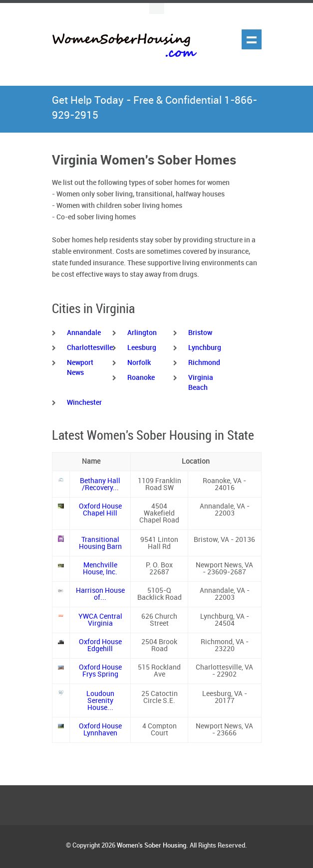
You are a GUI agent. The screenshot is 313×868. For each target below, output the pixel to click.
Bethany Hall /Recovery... (100, 484)
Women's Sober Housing (152, 846)
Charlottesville (90, 348)
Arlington (142, 333)
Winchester (84, 403)
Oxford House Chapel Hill (100, 510)
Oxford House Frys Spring (100, 671)
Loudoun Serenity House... (100, 701)
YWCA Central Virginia (100, 620)
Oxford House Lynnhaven (100, 730)
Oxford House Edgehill (100, 645)
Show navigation (252, 39)
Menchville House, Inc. (100, 569)
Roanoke (141, 378)
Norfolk (139, 363)
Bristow (200, 333)
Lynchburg (205, 348)
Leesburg (142, 348)
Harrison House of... (100, 594)
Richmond (204, 363)
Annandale (84, 333)
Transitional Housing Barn (100, 543)
